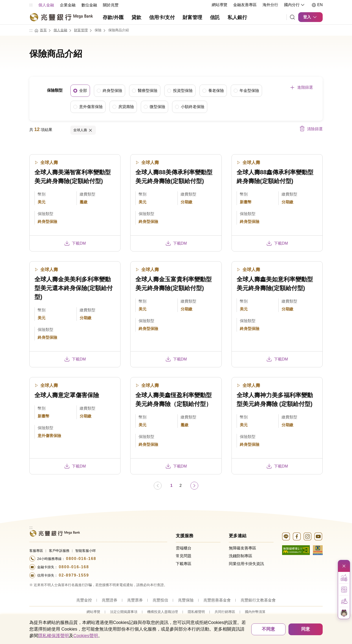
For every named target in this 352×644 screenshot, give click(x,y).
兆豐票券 (135, 600)
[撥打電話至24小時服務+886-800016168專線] (98, 558)
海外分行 (270, 5)
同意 (306, 629)
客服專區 (36, 550)
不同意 (268, 629)
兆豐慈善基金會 (217, 600)
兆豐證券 (110, 600)
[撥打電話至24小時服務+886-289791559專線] (98, 575)
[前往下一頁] (194, 485)
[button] (344, 578)
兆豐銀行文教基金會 (258, 600)
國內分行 (295, 5)
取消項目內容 (90, 130)
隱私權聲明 (196, 611)
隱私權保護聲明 (54, 636)
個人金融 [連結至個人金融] (60, 30)
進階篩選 (305, 87)
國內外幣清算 (255, 611)
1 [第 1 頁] (171, 485)
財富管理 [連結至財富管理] (81, 30)
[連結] (292, 17)
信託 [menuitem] (215, 17)
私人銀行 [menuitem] (237, 17)
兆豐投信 (160, 600)
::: (31, 5)
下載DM (75, 243)
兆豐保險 (186, 600)
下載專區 (184, 563)
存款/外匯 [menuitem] (113, 17)
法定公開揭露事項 (124, 611)
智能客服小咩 (86, 550)
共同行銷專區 (225, 611)
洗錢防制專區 (241, 556)
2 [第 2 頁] (181, 485)
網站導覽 (220, 5)
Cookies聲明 (86, 636)
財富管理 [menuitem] (192, 17)
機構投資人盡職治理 (163, 611)
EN (317, 5)
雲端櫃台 (184, 548)
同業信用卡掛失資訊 (246, 563)
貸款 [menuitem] (136, 17)
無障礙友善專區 (242, 548)
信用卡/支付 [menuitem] (162, 17)
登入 (310, 17)
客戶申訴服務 (59, 550)
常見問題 (184, 556)
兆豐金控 (84, 600)
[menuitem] (46, 5)
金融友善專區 (245, 5)
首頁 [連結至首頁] (43, 30)
